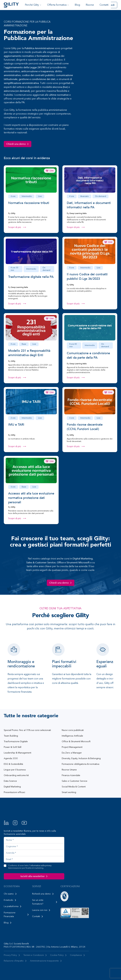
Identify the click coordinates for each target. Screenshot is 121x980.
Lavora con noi (42, 910)
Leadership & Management (17, 753)
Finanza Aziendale (71, 775)
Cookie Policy (59, 955)
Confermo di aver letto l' (30, 867)
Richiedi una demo (43, 894)
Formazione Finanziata (17, 915)
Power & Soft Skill (13, 747)
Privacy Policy (12, 955)
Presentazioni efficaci (14, 792)
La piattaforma (13, 906)
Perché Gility (33, 5)
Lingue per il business (15, 770)
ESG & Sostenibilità (13, 764)
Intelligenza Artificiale (72, 736)
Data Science (10, 781)
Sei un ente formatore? (45, 902)
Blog (77, 5)
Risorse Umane (69, 770)
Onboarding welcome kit (16, 775)
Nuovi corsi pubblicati (73, 730)
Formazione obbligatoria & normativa (81, 764)
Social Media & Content (74, 787)
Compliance (78, 955)
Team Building (11, 736)
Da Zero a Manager (72, 753)
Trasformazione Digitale (16, 742)
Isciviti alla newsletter (34, 876)
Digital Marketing (12, 787)
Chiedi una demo (18, 144)
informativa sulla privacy (41, 866)
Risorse (90, 5)
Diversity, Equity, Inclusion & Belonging (81, 758)
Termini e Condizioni (35, 955)
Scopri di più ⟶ (17, 227)
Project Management (72, 747)
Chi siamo (11, 894)
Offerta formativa (58, 5)
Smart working (69, 792)
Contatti (104, 5)
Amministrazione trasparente (46, 961)
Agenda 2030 (11, 758)
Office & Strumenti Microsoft (76, 742)
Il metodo (10, 900)
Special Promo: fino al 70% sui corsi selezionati (27, 730)
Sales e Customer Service (75, 781)
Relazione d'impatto (16, 961)
